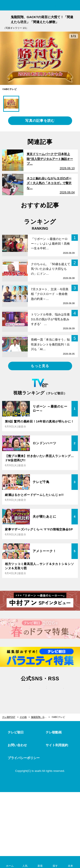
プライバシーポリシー (24, 758)
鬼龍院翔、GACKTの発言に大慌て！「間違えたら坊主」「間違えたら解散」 (40, 717)
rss (57, 692)
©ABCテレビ (58, 717)
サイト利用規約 (57, 745)
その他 (23, 717)
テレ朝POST (40, 6)
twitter (23, 692)
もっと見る (40, 366)
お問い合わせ (17, 745)
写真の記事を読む (40, 121)
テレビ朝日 (16, 732)
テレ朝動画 (54, 732)
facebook (40, 692)
